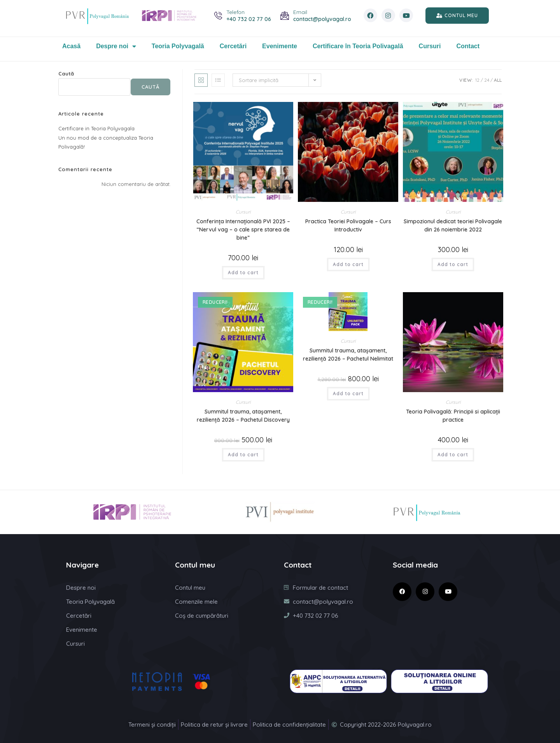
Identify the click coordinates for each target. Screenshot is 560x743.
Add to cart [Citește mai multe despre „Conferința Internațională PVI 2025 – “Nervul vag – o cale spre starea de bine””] (243, 272)
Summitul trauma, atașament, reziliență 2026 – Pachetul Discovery (243, 416)
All (498, 80)
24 (487, 80)
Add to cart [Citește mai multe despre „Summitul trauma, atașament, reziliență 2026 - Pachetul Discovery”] (243, 455)
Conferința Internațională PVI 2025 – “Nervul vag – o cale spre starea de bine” (243, 230)
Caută (66, 74)
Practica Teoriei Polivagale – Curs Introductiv (348, 225)
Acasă (71, 46)
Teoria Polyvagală (178, 46)
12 (477, 80)
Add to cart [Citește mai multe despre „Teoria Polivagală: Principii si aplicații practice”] (453, 455)
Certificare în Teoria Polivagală (358, 46)
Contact (468, 46)
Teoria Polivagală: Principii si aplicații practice (453, 416)
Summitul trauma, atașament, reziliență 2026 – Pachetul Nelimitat (348, 355)
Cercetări (233, 46)
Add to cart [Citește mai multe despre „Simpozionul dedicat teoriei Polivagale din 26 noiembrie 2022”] (453, 264)
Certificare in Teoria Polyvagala (96, 128)
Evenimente (280, 46)
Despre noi (116, 46)
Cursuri (430, 46)
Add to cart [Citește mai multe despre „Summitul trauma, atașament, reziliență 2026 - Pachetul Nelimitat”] (348, 393)
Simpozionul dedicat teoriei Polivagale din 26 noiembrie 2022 (453, 225)
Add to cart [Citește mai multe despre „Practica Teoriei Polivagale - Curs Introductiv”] (348, 264)
